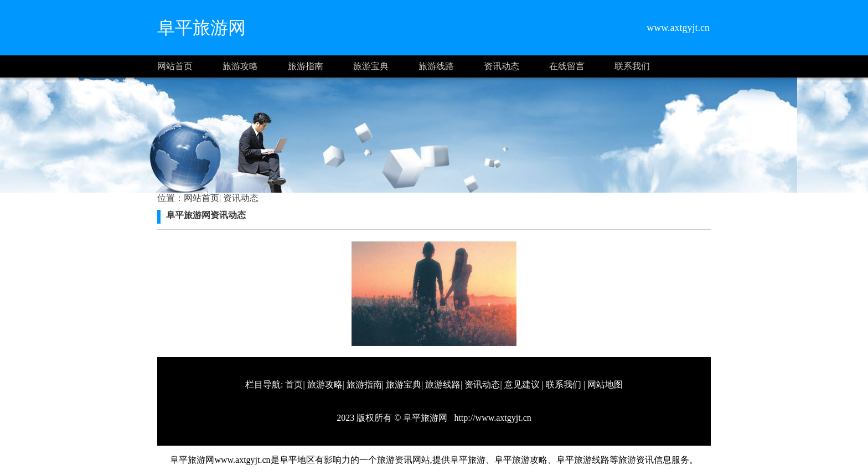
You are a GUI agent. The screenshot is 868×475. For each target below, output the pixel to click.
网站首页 (175, 66)
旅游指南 (306, 66)
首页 (294, 384)
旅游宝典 (371, 66)
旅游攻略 (240, 66)
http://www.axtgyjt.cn (491, 418)
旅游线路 (436, 66)
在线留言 (567, 66)
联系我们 (632, 66)
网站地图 (605, 384)
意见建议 (522, 384)
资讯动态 (502, 66)
